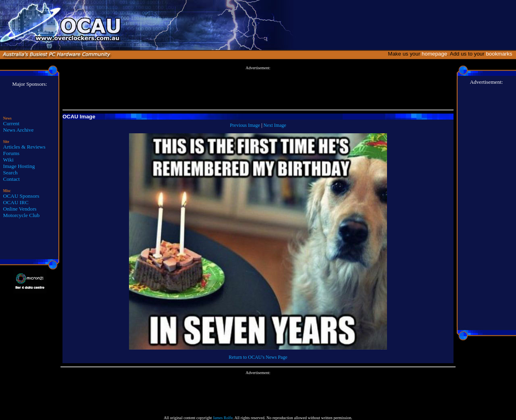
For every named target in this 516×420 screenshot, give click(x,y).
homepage (434, 54)
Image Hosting (19, 166)
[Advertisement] (258, 88)
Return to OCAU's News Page (258, 357)
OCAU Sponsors (21, 196)
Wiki (8, 160)
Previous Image (245, 125)
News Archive (19, 130)
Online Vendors (20, 209)
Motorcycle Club (22, 215)
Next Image (275, 125)
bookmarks (500, 54)
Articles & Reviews (24, 147)
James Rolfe (223, 418)
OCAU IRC (16, 202)
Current (11, 123)
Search (10, 173)
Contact (11, 179)
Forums (11, 153)
